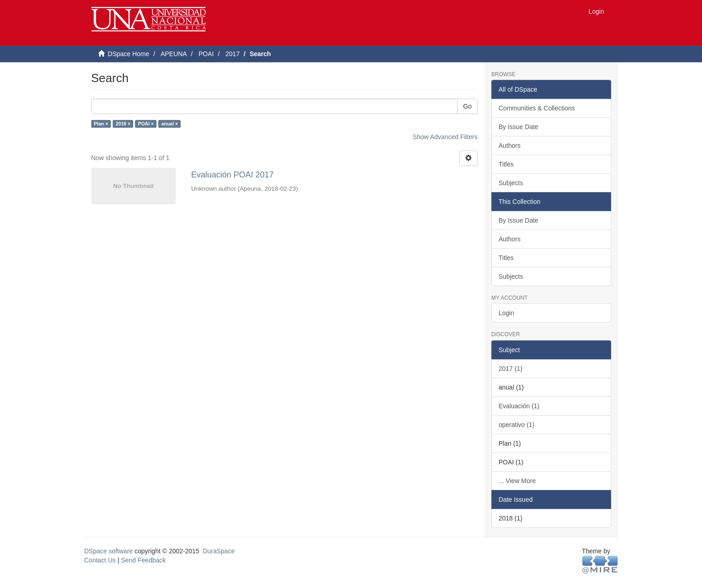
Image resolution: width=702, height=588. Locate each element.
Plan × (101, 124)
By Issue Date (518, 127)
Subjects (511, 183)
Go (467, 106)
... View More (517, 481)
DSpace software (109, 551)
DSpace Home (128, 54)
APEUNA (174, 54)
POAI (206, 54)
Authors (510, 146)
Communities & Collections (537, 108)
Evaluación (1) (519, 406)
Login (506, 313)
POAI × (146, 124)
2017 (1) (510, 369)
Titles (506, 164)
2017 (232, 54)
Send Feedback (143, 560)
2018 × (123, 124)
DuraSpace (219, 551)
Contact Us (100, 560)
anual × (170, 124)
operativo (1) (517, 425)
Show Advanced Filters (445, 137)
